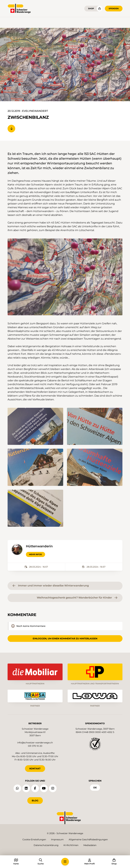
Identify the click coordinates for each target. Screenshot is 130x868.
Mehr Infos (35, 554)
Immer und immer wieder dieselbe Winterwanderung (51, 586)
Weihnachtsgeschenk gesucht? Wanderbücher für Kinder (77, 598)
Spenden (114, 8)
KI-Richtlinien (71, 845)
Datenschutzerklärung (46, 845)
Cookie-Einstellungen (34, 839)
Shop (91, 8)
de (95, 788)
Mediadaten (90, 845)
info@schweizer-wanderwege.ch (35, 743)
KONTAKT (35, 769)
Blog (35, 801)
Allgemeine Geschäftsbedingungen (88, 839)
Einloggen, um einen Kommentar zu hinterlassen (65, 639)
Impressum (57, 839)
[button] (65, 277)
